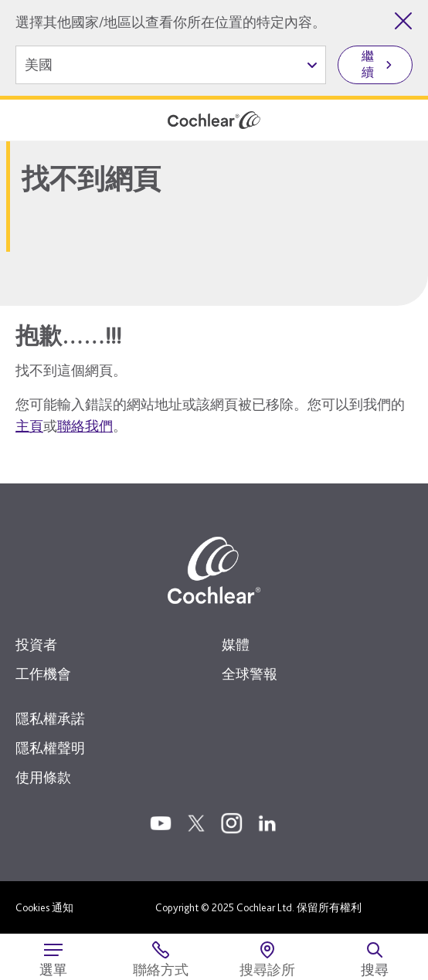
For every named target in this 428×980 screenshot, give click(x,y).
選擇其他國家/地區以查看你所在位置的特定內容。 (171, 22)
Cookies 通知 (44, 907)
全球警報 (250, 674)
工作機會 (43, 674)
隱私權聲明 (50, 748)
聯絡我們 (85, 426)
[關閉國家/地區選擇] (403, 21)
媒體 (236, 644)
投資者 (36, 644)
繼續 (368, 64)
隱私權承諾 (50, 719)
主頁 (29, 426)
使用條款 (43, 777)
